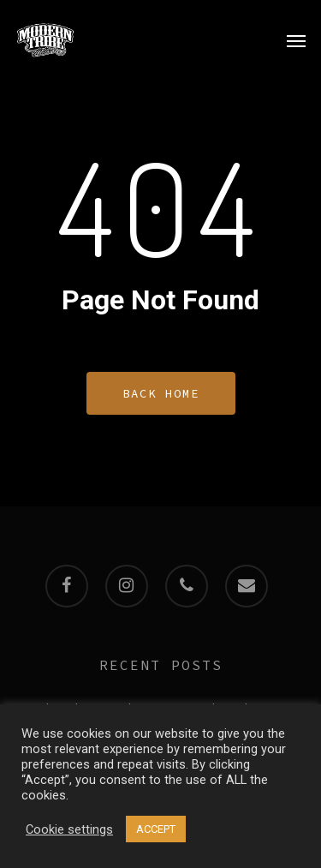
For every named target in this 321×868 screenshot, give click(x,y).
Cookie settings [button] (69, 829)
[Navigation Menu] (296, 40)
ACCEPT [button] (156, 829)
